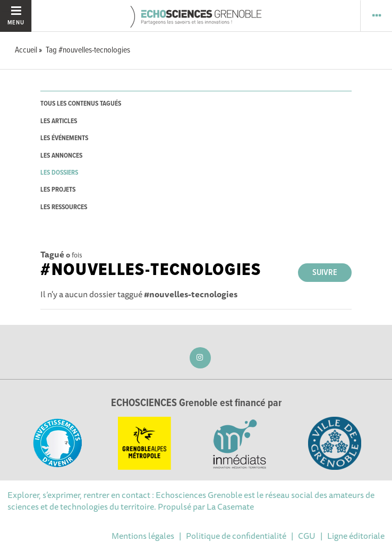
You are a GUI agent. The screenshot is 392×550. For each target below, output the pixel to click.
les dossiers (59, 173)
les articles (59, 121)
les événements (64, 138)
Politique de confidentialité (236, 536)
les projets (58, 190)
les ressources (64, 207)
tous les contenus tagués (81, 104)
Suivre (325, 273)
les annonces (61, 156)
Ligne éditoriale (356, 536)
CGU (307, 536)
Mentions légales (143, 536)
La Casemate (230, 506)
